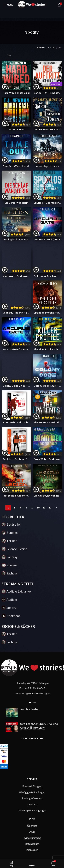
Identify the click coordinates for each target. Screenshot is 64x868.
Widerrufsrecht (32, 834)
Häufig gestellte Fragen (32, 789)
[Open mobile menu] (8, 5)
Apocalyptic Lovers (48, 166)
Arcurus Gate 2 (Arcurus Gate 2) (22, 349)
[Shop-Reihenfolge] (9, 55)
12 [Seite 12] (50, 508)
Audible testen (27, 709)
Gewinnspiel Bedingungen (32, 807)
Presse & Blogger (32, 783)
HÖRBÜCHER (13, 517)
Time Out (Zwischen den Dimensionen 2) (27, 166)
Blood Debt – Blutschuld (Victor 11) (23, 422)
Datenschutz (32, 840)
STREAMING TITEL (18, 584)
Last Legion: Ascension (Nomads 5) (23, 496)
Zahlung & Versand (32, 795)
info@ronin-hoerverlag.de (36, 693)
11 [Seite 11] (44, 508)
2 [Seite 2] (14, 508)
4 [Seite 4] (26, 508)
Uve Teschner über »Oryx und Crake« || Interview (37, 723)
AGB (32, 828)
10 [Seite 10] (38, 508)
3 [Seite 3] (20, 508)
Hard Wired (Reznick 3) (16, 93)
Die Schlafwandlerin (16, 203)
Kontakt (32, 801)
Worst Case (16, 130)
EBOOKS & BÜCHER (18, 627)
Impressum (32, 846)
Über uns (32, 822)
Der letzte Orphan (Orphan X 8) (21, 459)
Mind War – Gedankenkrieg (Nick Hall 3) (26, 276)
